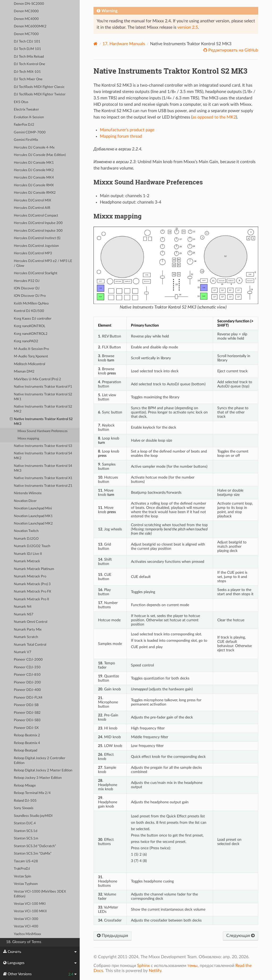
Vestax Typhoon (26, 884)
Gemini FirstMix (26, 140)
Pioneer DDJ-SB (26, 705)
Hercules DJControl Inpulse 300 (38, 231)
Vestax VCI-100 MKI (30, 904)
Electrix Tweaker (26, 110)
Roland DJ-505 (25, 801)
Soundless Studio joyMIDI (33, 816)
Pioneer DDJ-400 (27, 690)
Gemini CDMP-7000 (30, 132)
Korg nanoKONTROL (30, 326)
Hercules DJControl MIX (32, 200)
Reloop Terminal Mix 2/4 (32, 793)
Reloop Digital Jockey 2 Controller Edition (40, 761)
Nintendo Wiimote (28, 493)
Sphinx (143, 966)
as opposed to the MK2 (214, 117)
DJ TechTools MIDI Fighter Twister (40, 94)
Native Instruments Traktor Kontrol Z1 (43, 486)
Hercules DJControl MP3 (33, 253)
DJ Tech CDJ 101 (27, 42)
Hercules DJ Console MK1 (34, 163)
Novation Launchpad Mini (33, 508)
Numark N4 (23, 607)
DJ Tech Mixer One (28, 79)
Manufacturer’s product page (127, 130)
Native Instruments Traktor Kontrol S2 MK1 (43, 397)
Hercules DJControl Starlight (36, 273)
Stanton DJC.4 (25, 823)
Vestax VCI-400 (26, 926)
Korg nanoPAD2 (26, 341)
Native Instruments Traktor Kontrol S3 (43, 446)
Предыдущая (112, 936)
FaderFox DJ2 (24, 125)
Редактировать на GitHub (233, 50)
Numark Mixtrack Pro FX (32, 592)
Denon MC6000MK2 (30, 26)
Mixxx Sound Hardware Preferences (42, 431)
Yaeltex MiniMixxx (27, 934)
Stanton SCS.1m (26, 839)
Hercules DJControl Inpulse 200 (38, 223)
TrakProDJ (22, 869)
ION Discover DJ (27, 288)
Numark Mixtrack (27, 561)
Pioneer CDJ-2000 (28, 660)
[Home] (95, 44)
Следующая (241, 936)
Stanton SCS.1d (25, 831)
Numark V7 (23, 652)
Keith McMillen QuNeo (31, 304)
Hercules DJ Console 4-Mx (34, 148)
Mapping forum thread (121, 136)
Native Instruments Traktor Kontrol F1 (43, 387)
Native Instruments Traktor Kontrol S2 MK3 (41, 421)
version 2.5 (188, 27)
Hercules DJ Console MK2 (34, 170)
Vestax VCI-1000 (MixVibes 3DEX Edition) (40, 894)
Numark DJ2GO (26, 539)
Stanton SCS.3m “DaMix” (33, 854)
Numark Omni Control (31, 622)
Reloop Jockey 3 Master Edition (38, 778)
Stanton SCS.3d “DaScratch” (35, 846)
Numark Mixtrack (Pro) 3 (32, 584)
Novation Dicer (25, 501)
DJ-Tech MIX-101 (27, 72)
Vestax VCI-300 (26, 919)
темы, (193, 966)
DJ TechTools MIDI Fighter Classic (39, 87)
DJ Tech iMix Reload (29, 57)
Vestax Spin (22, 876)
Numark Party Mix (28, 630)
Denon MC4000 (26, 19)
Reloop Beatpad (25, 751)
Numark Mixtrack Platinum (34, 569)
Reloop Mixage (25, 786)
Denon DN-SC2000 (29, 4)
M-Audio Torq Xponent (31, 356)
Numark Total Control (30, 645)
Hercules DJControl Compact (36, 216)
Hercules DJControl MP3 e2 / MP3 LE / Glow (43, 263)
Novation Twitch (26, 531)
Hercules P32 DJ (27, 281)
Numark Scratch (26, 637)
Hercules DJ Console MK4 (34, 178)
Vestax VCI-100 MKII (30, 911)
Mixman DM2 (24, 372)
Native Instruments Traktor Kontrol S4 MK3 (43, 468)
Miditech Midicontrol (29, 364)
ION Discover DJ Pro (30, 296)
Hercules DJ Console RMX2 (35, 193)
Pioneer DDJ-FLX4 (28, 698)
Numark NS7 (24, 614)
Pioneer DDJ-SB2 (27, 713)
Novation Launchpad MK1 (33, 516)
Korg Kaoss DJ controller (33, 319)
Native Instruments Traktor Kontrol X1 (43, 478)
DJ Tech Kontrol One (29, 64)
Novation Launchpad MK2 (33, 524)
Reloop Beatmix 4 (27, 743)
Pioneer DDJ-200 (27, 683)
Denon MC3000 (26, 11)
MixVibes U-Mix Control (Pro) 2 (37, 379)
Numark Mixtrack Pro (30, 576)
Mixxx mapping (28, 439)
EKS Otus (21, 102)
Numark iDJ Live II (28, 554)
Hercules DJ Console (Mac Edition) (40, 155)
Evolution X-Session (29, 117)
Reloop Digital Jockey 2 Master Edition (43, 770)
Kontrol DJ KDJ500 (29, 311)
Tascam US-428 (26, 861)
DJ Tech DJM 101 (27, 49)
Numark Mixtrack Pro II (31, 599)
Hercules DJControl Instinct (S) (37, 238)
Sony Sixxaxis (24, 808)
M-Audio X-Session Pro (31, 349)
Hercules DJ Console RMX (34, 185)
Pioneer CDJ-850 (27, 675)
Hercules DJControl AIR (32, 208)
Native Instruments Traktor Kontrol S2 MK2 (43, 409)
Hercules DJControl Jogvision (36, 246)
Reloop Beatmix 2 (27, 735)
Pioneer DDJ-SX (26, 728)
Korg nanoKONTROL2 (31, 334)
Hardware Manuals (124, 44)
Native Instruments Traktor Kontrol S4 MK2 (43, 456)
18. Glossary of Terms (24, 942)
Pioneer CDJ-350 (27, 667)
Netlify (155, 971)
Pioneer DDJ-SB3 (27, 720)
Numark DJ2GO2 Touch (32, 546)
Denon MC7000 (26, 34)
